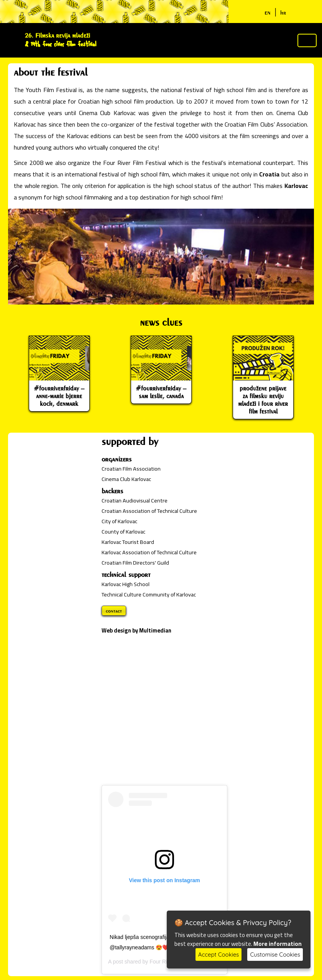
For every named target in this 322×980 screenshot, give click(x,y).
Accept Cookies (219, 954)
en (268, 12)
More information (278, 944)
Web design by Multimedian (136, 630)
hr (283, 12)
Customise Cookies (275, 954)
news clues (161, 322)
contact (114, 611)
